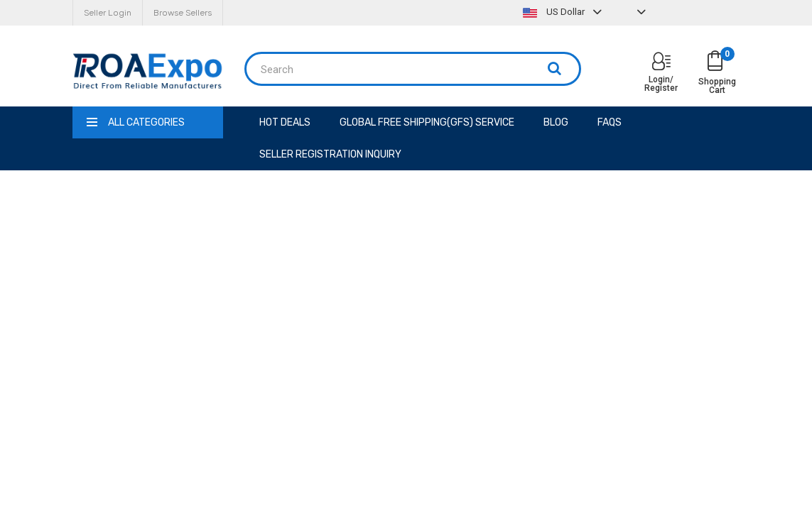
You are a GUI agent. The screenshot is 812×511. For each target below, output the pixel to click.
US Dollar (564, 12)
